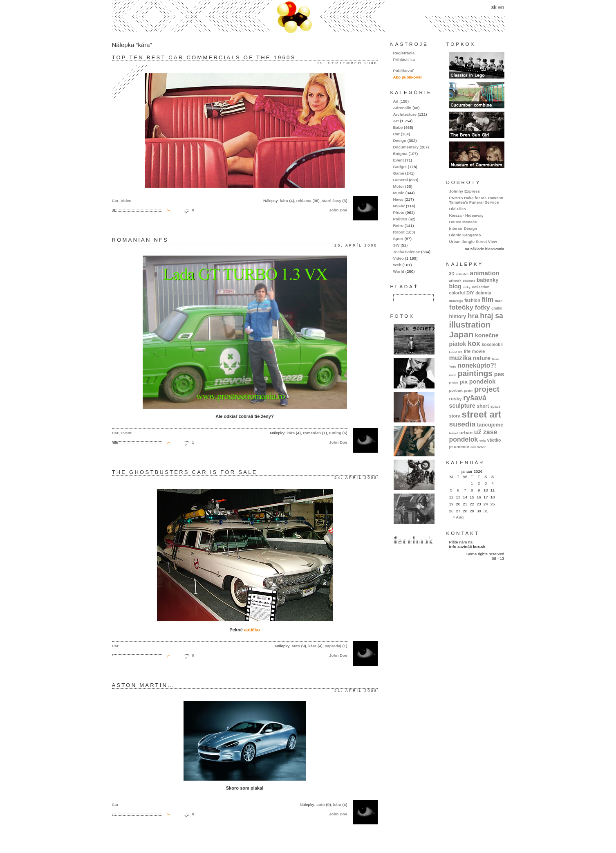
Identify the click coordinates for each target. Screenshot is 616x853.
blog (455, 286)
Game (399, 173)
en (501, 7)
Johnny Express (465, 191)
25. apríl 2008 (356, 245)
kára (284, 201)
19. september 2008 (347, 63)
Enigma (400, 154)
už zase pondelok (473, 436)
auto (296, 646)
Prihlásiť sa (404, 59)
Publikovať (404, 71)
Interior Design (463, 228)
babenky (487, 280)
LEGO (453, 352)
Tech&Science (407, 252)
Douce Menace (463, 222)
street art (481, 414)
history (458, 317)
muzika (460, 358)
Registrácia (404, 53)
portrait (456, 390)
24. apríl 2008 (356, 478)
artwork (455, 281)
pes (499, 374)
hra (473, 316)
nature (482, 358)
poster (468, 391)
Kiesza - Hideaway (467, 215)
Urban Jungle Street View (473, 241)
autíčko (252, 630)
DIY (470, 293)
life (467, 351)
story (455, 416)
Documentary (406, 147)
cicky (467, 287)
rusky (456, 398)
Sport (398, 239)
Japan (461, 334)
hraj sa (492, 316)
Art (396, 121)
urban (466, 432)
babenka (469, 281)
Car (115, 201)
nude (453, 375)
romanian (312, 433)
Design (400, 140)
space (495, 406)
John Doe (338, 210)
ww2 (482, 447)
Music (399, 193)
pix (464, 382)
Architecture (405, 114)
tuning (335, 433)
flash (499, 301)
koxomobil (492, 345)
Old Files (458, 209)
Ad (396, 101)
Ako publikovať (408, 77)
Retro (398, 226)
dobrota (483, 293)
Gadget (400, 167)
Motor (399, 186)
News (398, 199)
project (487, 389)
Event (126, 433)
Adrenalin (402, 108)
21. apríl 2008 (356, 691)
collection (481, 287)
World (399, 271)
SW (396, 245)
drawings (456, 301)
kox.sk (308, 17)
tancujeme (490, 425)
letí (460, 352)
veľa (483, 441)
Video (126, 201)
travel (454, 433)
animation (485, 273)
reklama (304, 201)
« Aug (458, 517)
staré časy (332, 201)
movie (478, 351)
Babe (398, 127)
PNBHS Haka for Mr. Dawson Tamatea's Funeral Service (476, 200)
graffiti (497, 308)
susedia (463, 424)
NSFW (399, 206)
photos (454, 383)
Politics (400, 219)
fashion (472, 300)
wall (473, 447)
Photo (399, 212)
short (483, 406)
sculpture (462, 406)
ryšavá (475, 398)
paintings (475, 374)
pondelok (483, 382)
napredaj (333, 646)
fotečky (461, 307)
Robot (399, 232)
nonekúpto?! (477, 365)
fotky (483, 307)
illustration (470, 325)
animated (462, 274)
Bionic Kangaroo (465, 235)
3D (452, 274)
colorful (457, 293)
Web (397, 265)
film (487, 299)
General (401, 180)
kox (474, 343)
